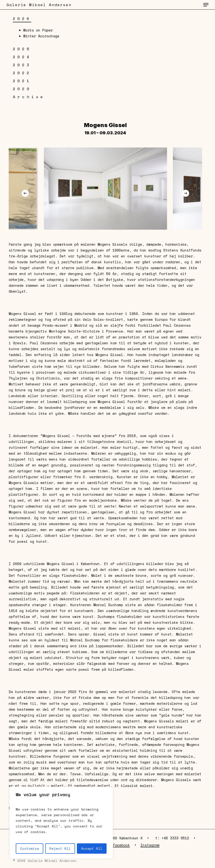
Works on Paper (38, 30)
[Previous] (25, 193)
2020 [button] (22, 89)
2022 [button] (22, 73)
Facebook (121, 845)
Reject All (60, 848)
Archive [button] (29, 97)
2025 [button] (22, 49)
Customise (30, 848)
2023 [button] (22, 65)
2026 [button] (22, 19)
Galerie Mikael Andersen (39, 5)
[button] (206, 5)
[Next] (186, 193)
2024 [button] (22, 57)
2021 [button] (22, 81)
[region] (61, 823)
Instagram (150, 845)
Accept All (92, 848)
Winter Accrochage (41, 36)
